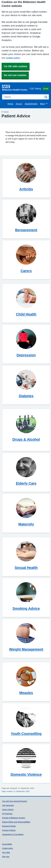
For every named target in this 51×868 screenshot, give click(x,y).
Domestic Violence (26, 774)
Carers (26, 271)
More (44, 104)
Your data (6, 852)
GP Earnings (7, 814)
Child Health (26, 314)
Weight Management (26, 649)
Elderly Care (26, 483)
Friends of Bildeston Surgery (14, 818)
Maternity (26, 524)
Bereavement (26, 230)
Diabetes (26, 396)
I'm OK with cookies (16, 66)
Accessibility (7, 844)
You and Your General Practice (15, 801)
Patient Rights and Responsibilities (16, 822)
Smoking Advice (26, 608)
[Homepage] (15, 88)
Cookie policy (7, 848)
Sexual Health (26, 568)
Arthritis (26, 189)
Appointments (31, 104)
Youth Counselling (26, 734)
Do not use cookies (15, 75)
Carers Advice (8, 810)
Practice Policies (9, 830)
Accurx (19, 104)
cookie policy (13, 58)
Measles (26, 693)
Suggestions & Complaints (13, 834)
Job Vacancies (8, 805)
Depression (26, 355)
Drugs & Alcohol (26, 439)
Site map (6, 857)
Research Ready (9, 826)
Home (10, 104)
